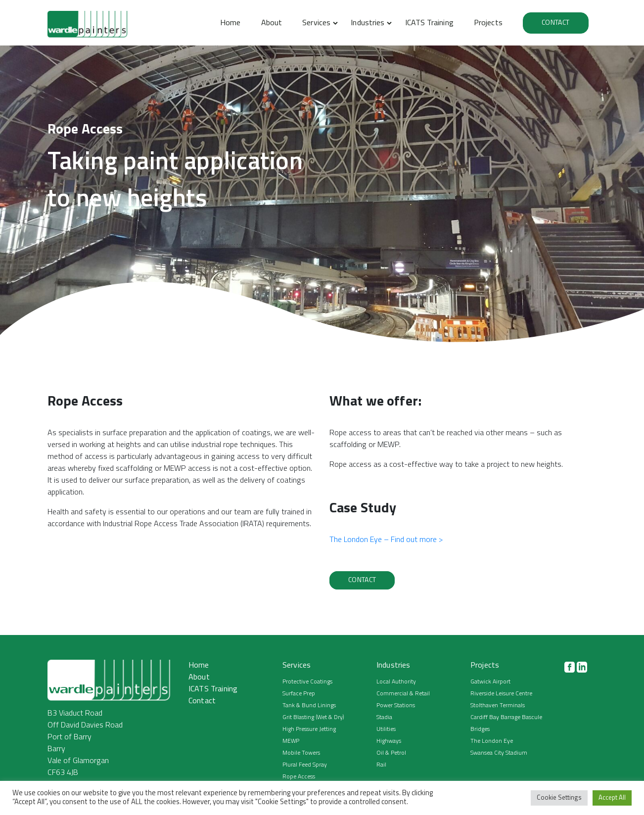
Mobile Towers (301, 753)
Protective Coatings (307, 682)
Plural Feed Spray (305, 765)
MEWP (291, 741)
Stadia (384, 718)
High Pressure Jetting (309, 729)
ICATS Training (429, 23)
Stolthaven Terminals (498, 706)
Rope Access (299, 777)
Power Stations (396, 706)
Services (316, 23)
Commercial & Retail (403, 694)
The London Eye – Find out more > (386, 540)
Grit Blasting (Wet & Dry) (313, 718)
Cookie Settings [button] (559, 798)
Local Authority (396, 682)
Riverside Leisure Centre (501, 694)
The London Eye (492, 741)
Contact (555, 23)
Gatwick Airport (490, 682)
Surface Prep (299, 694)
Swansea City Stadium (499, 753)
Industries (368, 23)
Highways (389, 741)
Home (230, 23)
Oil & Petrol (391, 753)
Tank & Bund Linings (309, 706)
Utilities (386, 729)
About (272, 23)
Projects (488, 23)
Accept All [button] (612, 798)
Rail (381, 765)
